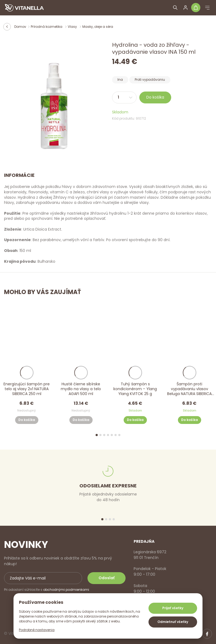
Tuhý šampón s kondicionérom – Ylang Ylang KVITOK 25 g (135, 389)
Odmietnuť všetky (173, 622)
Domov (20, 27)
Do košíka (155, 97)
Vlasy (73, 27)
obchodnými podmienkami (66, 590)
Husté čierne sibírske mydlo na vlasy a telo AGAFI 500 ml (81, 389)
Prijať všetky (173, 608)
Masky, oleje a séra (98, 27)
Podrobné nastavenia (37, 630)
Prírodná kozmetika (47, 27)
